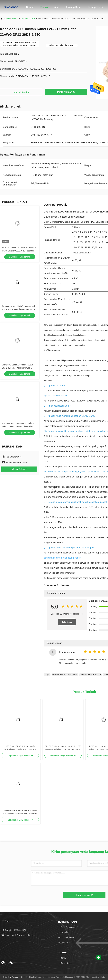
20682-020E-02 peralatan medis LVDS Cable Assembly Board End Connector (20, 812)
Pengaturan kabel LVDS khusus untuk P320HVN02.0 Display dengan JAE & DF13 (19, 309)
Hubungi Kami (95, 7)
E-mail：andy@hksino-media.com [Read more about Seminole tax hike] (18, 935)
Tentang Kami (73, 7)
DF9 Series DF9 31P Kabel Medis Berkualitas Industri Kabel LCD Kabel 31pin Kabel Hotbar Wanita (20, 748)
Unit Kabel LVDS (28, 19)
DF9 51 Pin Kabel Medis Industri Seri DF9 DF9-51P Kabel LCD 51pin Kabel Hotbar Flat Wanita (63, 748)
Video (57, 7)
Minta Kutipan (66, 92)
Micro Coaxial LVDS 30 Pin (65, 675)
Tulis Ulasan (67, 622)
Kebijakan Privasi (10, 977)
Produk (44, 7)
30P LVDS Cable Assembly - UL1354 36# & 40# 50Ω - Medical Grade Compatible (18, 368)
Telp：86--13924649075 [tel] (14, 930)
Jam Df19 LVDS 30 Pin (90, 675)
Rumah (30, 7)
